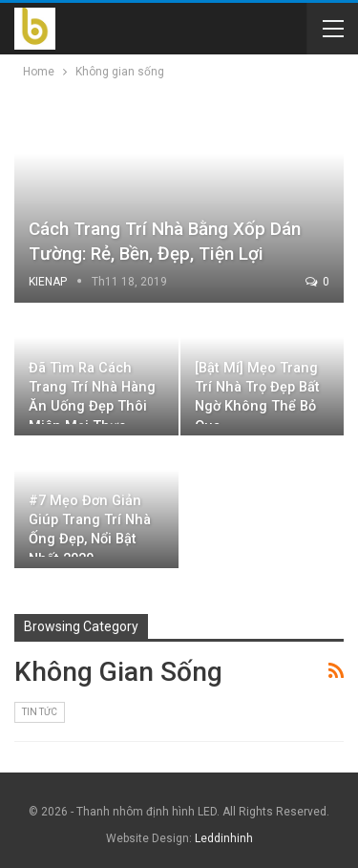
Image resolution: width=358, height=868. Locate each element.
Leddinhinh (224, 838)
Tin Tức (40, 712)
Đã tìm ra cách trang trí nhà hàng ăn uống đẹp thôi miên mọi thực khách (92, 407)
